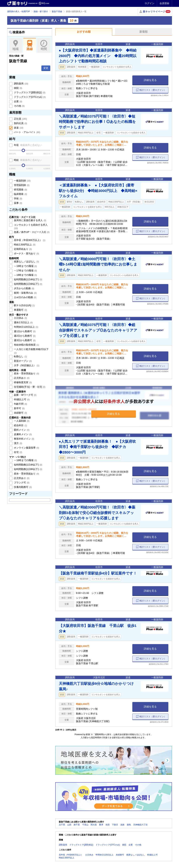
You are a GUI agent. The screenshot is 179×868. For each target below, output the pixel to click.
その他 (19, 106)
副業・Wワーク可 (25, 395)
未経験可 (20, 413)
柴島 (129, 825)
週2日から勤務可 (24, 336)
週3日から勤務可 (24, 340)
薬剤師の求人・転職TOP (19, 12)
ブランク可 (21, 483)
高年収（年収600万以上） (29, 240)
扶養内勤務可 (23, 487)
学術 (18, 198)
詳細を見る (150, 80)
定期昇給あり (23, 249)
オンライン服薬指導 (26, 448)
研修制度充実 (23, 382)
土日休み (20, 318)
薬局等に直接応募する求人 (30, 220)
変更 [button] (46, 68)
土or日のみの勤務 (25, 297)
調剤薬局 (21, 84)
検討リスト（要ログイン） (153, 90)
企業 (18, 101)
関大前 (94, 825)
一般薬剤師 (22, 181)
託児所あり (21, 378)
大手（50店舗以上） (26, 365)
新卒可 (19, 408)
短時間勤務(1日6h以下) (28, 284)
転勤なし (20, 356)
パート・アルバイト (27, 132)
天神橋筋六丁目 (140, 825)
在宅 (18, 452)
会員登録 (164, 3)
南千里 (77, 825)
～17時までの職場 (25, 270)
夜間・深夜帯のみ (25, 293)
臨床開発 (20, 194)
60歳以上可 (22, 399)
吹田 (108, 825)
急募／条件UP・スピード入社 (31, 232)
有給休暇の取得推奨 (26, 345)
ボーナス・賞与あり (26, 253)
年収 (28, 145)
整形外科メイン (24, 439)
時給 (28, 160)
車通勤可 (20, 310)
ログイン (149, 3)
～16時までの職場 (25, 266)
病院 (18, 88)
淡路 (122, 825)
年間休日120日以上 (26, 327)
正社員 (20, 119)
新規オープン (23, 361)
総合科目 (20, 425)
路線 (30, 45)
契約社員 (20, 123)
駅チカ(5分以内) (24, 305)
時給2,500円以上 (24, 245)
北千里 (62, 825)
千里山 (85, 825)
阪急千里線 (57, 12)
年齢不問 (20, 404)
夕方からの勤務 (24, 288)
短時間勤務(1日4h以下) (28, 279)
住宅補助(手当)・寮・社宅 (29, 387)
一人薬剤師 (21, 421)
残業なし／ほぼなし (26, 262)
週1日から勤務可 (24, 331)
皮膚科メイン (23, 434)
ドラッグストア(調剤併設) (29, 92)
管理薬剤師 (21, 185)
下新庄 (115, 825)
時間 (44, 45)
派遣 (18, 128)
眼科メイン (21, 430)
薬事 (18, 203)
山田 (69, 825)
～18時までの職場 (25, 275)
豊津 (101, 825)
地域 (16, 45)
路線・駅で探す (41, 12)
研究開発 (20, 190)
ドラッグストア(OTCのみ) (30, 97)
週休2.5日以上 (23, 322)
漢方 (18, 443)
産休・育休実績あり (26, 373)
